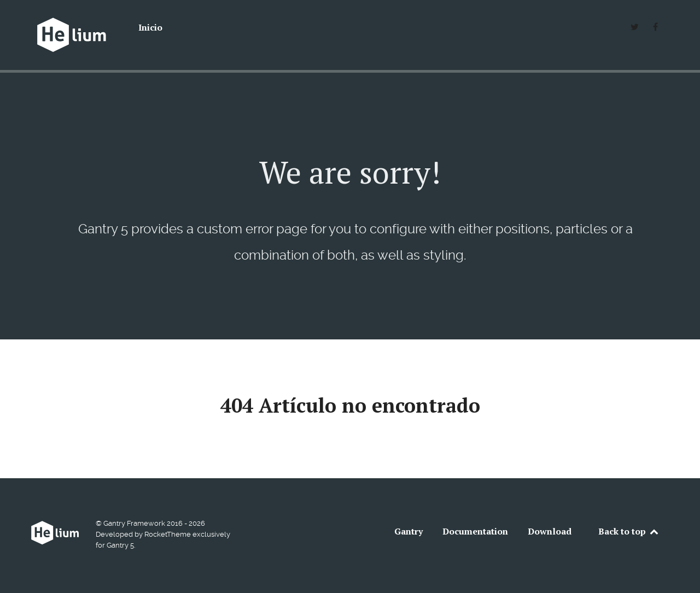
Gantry (409, 531)
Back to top (629, 531)
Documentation (475, 531)
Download (550, 531)
